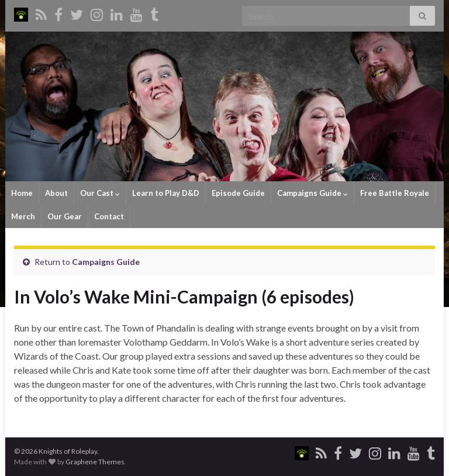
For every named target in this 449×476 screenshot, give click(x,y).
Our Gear (65, 216)
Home (22, 193)
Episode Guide (238, 193)
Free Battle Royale (395, 193)
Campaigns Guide (312, 193)
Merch (23, 216)
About (56, 193)
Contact (109, 216)
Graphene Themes (95, 462)
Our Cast (100, 193)
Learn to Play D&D (166, 193)
